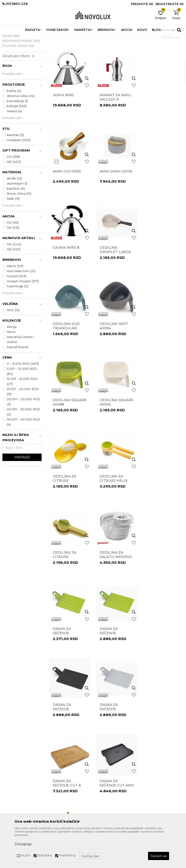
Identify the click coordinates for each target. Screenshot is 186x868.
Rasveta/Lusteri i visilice (20, 374)
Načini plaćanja (106, 765)
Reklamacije (104, 744)
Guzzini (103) (17, 311)
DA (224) (14, 279)
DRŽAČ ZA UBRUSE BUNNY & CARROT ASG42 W (162, 589)
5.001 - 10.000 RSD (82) (22, 406)
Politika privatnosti (109, 738)
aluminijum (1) (17, 218)
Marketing (67, 855)
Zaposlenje (56, 751)
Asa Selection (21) (21, 306)
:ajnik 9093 (63, 130)
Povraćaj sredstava (109, 758)
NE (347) (14, 284)
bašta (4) (14, 126)
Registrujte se (170, 4)
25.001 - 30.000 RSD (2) (23, 447)
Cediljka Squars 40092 (70, 359)
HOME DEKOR (49, 38)
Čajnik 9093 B (113, 206)
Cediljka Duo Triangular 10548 (66, 286)
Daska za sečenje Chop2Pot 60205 (116, 513)
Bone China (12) (19, 228)
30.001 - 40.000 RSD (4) (23, 457)
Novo (11, 367)
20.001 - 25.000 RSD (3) (23, 437)
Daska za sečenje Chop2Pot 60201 (162, 437)
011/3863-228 (32, 756)
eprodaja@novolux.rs (17, 764)
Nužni (25, 855)
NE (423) (14, 197)
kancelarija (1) (17, 136)
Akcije (12, 362)
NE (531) (13, 262)
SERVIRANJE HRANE (21, 76)
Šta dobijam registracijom (114, 785)
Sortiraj (144, 46)
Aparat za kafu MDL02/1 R (115, 132)
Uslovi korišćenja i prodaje (113, 731)
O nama (55, 731)
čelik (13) (13, 234)
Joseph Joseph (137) (23, 316)
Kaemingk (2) (18, 321)
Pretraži (22, 492)
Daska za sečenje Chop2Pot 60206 (163, 513)
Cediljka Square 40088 (163, 283)
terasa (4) (14, 146)
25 (126, 692)
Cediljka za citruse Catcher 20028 (114, 361)
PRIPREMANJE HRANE (19, 63)
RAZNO (11, 71)
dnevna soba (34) (21, 131)
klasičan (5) (15, 170)
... (116, 692)
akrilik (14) (14, 213)
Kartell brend (17, 382)
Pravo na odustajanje (110, 751)
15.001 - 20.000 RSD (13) (23, 426)
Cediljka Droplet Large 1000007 (162, 210)
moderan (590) (19, 175)
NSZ (13, 345)
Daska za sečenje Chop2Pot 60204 (69, 513)
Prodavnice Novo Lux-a (65, 744)
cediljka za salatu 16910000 (115, 435)
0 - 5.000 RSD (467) (23, 399)
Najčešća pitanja (107, 792)
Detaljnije (23, 844)
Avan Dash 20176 (69, 206)
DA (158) (13, 192)
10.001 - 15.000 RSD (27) (22, 416)
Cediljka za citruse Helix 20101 (160, 361)
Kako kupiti (104, 771)
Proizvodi (28, 38)
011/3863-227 (12, 756)
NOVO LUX (10, 38)
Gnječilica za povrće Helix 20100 (160, 665)
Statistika (44, 855)
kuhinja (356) (17, 141)
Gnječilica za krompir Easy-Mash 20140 (114, 665)
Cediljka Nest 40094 (114, 283)
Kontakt (55, 738)
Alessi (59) (15, 301)
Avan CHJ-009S (160, 130)
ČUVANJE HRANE (18, 81)
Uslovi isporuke (106, 778)
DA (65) (13, 257)
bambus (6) (16, 223)
